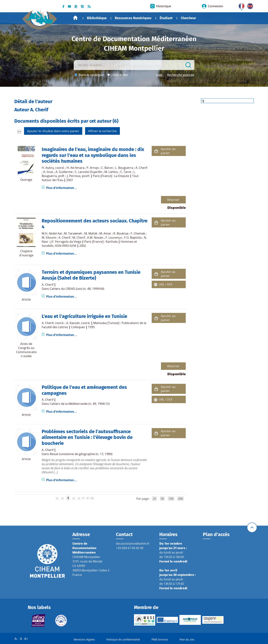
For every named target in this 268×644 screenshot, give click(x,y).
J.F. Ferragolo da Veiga (66, 242)
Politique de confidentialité (123, 639)
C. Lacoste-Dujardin (88, 172)
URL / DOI (165, 284)
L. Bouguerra (124, 168)
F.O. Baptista (133, 237)
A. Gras (48, 172)
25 (154, 499)
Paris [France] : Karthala (101, 242)
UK (249, 5)
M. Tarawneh (73, 233)
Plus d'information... (62, 188)
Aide (159, 75)
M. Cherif (79, 237)
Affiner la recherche (102, 131)
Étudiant (166, 18)
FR (240, 5)
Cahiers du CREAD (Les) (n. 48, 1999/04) (77, 289)
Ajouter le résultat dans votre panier (53, 131)
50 (162, 499)
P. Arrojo (93, 168)
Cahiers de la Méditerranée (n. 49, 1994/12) (80, 404)
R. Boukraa (121, 233)
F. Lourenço (114, 237)
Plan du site (187, 639)
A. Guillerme (64, 172)
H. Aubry (48, 168)
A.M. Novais (95, 237)
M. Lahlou (111, 172)
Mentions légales (84, 639)
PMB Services (160, 639)
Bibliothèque (97, 18)
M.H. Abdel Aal (52, 233)
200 (180, 499)
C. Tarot (126, 172)
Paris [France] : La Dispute (111, 176)
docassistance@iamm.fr (133, 543)
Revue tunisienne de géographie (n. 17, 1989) (81, 454)
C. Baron (107, 168)
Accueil (75, 18)
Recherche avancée (181, 75)
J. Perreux (74, 176)
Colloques (78, 327)
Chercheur (188, 18)
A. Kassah (73, 323)
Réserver (173, 200)
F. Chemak (138, 233)
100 (171, 499)
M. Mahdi (91, 233)
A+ (26, 639)
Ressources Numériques (133, 18)
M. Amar (105, 233)
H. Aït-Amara (75, 168)
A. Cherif (141, 168)
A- (16, 639)
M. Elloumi (49, 237)
